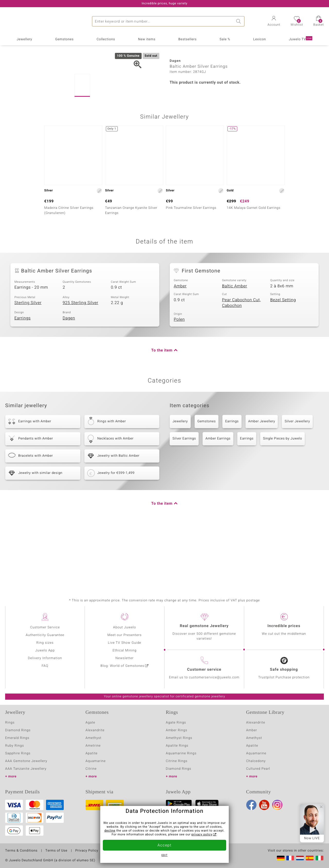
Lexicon (260, 39)
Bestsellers (188, 39)
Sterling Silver (28, 363)
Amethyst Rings (179, 738)
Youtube (264, 805)
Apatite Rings (177, 746)
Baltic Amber (235, 346)
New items (147, 39)
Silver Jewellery (297, 481)
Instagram (277, 805)
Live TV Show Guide (125, 643)
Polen (179, 379)
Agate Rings (176, 723)
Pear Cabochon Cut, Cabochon (241, 363)
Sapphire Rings (18, 753)
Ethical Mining (125, 651)
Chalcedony (256, 761)
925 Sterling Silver (81, 363)
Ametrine (93, 746)
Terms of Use (56, 851)
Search (239, 21)
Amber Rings (177, 730)
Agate (90, 723)
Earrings (22, 378)
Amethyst (94, 738)
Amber (180, 346)
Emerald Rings (17, 738)
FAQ (45, 666)
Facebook (251, 805)
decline (110, 831)
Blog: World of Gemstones (122, 666)
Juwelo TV (301, 39)
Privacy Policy (87, 851)
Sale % (225, 39)
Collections (106, 39)
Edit (164, 855)
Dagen (69, 378)
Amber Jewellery (262, 481)
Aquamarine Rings (181, 753)
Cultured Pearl (258, 769)
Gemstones (64, 39)
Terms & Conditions (21, 851)
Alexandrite (95, 730)
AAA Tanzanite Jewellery (26, 769)
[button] (274, 22)
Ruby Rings (15, 746)
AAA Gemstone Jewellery (26, 761)
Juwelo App (45, 651)
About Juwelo (125, 627)
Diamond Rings (18, 730)
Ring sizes (45, 643)
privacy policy (202, 835)
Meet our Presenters (125, 635)
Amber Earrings (218, 498)
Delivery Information (45, 658)
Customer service (204, 670)
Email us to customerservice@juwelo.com (204, 677)
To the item (162, 410)
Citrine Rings (177, 761)
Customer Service (45, 627)
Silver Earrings (184, 498)
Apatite (92, 753)
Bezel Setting (283, 360)
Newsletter (125, 658)
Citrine (91, 769)
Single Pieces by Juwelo (282, 498)
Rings (10, 723)
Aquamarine (96, 761)
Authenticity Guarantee (45, 635)
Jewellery (24, 39)
